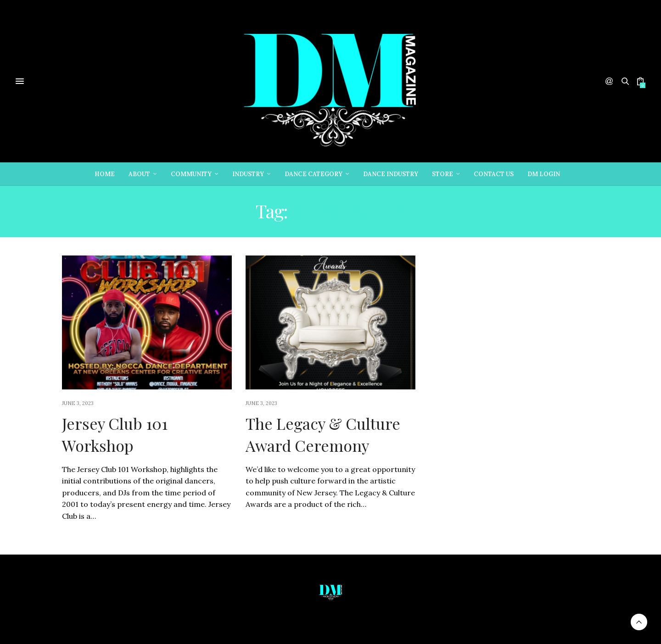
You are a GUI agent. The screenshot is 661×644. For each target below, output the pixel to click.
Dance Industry (391, 174)
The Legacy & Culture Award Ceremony (323, 434)
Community (191, 174)
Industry (248, 174)
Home (105, 174)
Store (443, 174)
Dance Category (314, 174)
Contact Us (494, 174)
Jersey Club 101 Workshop (115, 434)
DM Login (544, 174)
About (139, 174)
